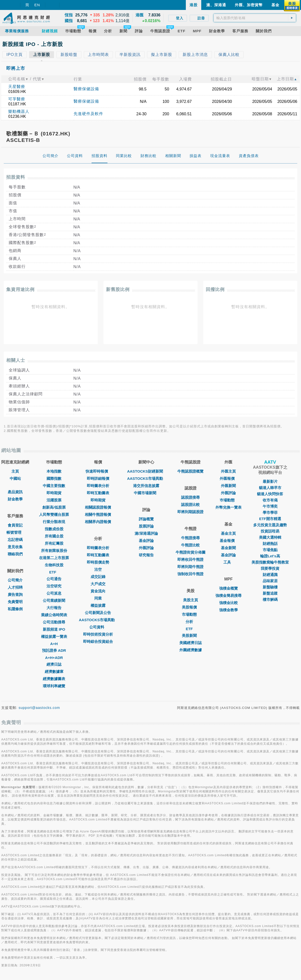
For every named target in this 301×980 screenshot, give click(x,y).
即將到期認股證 (190, 512)
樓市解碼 (270, 599)
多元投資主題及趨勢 (270, 525)
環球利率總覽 (54, 686)
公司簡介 (15, 580)
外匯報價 (228, 478)
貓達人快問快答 (270, 494)
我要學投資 (270, 568)
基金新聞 (228, 548)
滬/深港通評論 (146, 533)
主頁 (15, 471)
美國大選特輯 (270, 537)
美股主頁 (191, 600)
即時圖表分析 (98, 486)
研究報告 (146, 555)
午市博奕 (270, 506)
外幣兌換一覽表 (228, 507)
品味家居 (270, 581)
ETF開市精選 (270, 519)
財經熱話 (270, 544)
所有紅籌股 (54, 543)
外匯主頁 (228, 471)
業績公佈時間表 (54, 615)
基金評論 (146, 541)
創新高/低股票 (54, 507)
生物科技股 (54, 565)
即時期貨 (54, 493)
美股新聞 (191, 635)
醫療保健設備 (86, 89)
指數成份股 (54, 529)
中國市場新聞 (146, 493)
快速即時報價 (98, 471)
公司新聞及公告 (98, 613)
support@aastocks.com (39, 708)
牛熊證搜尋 (190, 538)
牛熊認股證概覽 (190, 471)
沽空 (98, 569)
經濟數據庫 (54, 672)
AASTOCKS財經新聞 (146, 471)
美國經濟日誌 (191, 643)
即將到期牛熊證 (190, 567)
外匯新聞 (228, 486)
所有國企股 (54, 536)
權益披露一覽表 (54, 636)
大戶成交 (98, 584)
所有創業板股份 (54, 551)
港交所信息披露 (146, 486)
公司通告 (54, 579)
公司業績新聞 (54, 600)
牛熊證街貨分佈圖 (191, 552)
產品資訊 (15, 492)
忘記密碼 (15, 540)
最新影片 (270, 481)
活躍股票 (54, 500)
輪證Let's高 (270, 556)
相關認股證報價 (98, 507)
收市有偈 (270, 500)
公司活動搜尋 (54, 622)
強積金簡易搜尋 (228, 595)
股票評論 (146, 526)
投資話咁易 (270, 531)
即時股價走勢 (98, 562)
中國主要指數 (54, 486)
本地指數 (54, 471)
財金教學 (15, 499)
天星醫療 (17, 87)
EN (37, 5)
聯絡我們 (15, 554)
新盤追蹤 (270, 593)
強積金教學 (228, 610)
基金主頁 (228, 533)
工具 (228, 562)
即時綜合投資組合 (98, 641)
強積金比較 (228, 603)
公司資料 (98, 627)
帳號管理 (15, 532)
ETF (54, 572)
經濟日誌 (54, 664)
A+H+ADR (54, 658)
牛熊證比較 (190, 545)
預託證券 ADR (54, 650)
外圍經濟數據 (191, 650)
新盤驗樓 (270, 587)
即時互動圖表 (98, 493)
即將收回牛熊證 (190, 559)
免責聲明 (15, 602)
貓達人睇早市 (270, 488)
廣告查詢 (15, 594)
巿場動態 (228, 500)
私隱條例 (15, 609)
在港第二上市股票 (54, 558)
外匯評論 (146, 548)
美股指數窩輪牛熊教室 (270, 562)
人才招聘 (15, 587)
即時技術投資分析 (98, 634)
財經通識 (270, 575)
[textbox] (255, 18)
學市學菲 (270, 512)
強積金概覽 (228, 588)
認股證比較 (190, 505)
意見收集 (15, 547)
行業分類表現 (54, 522)
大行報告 (54, 608)
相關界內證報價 (98, 522)
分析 (191, 622)
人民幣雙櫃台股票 (54, 514)
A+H (54, 644)
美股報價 (191, 607)
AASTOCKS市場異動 (98, 620)
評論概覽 (146, 519)
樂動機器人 (19, 111)
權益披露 (98, 605)
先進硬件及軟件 (88, 114)
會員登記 (15, 525)
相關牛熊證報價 (98, 514)
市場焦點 (270, 550)
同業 (98, 598)
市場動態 (191, 614)
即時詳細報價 (98, 478)
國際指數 (54, 478)
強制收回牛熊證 (190, 574)
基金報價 (228, 541)
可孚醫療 (17, 99)
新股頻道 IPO (54, 629)
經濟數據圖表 (54, 679)
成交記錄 (98, 577)
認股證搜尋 (190, 497)
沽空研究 (54, 586)
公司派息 (54, 593)
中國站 (15, 478)
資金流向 (98, 591)
